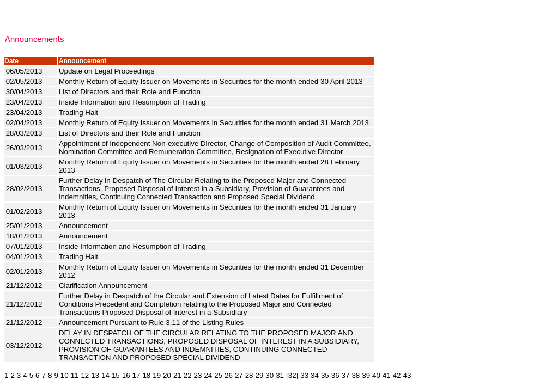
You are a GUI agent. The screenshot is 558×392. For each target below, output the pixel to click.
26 (229, 375)
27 (239, 375)
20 (167, 375)
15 (116, 375)
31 (280, 375)
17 (137, 375)
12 (85, 375)
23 (198, 375)
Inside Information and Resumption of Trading (133, 102)
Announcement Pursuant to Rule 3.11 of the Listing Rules (152, 323)
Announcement (84, 226)
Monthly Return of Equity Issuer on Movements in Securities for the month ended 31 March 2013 (215, 123)
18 (146, 375)
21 (177, 375)
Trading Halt (81, 112)
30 (269, 375)
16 (126, 375)
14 (105, 375)
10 (65, 375)
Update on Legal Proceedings (108, 71)
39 (366, 375)
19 (157, 375)
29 (260, 375)
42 (397, 375)
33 (304, 375)
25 (218, 375)
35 (325, 375)
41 (387, 375)
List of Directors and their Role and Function (131, 92)
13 (95, 375)
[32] (292, 375)
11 (75, 375)
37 (346, 375)
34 (315, 375)
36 (335, 375)
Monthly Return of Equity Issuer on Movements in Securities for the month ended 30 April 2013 (212, 81)
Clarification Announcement (105, 286)
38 (356, 375)
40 (376, 375)
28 (249, 375)
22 (188, 375)
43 (407, 375)
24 (208, 375)
